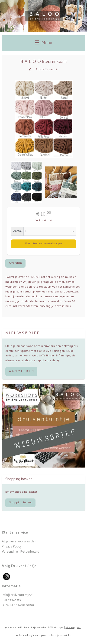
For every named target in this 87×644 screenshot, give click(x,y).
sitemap (70, 628)
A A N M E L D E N (21, 371)
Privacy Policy (12, 547)
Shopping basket (20, 503)
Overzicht (15, 263)
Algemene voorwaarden (19, 542)
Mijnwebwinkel (63, 635)
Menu (44, 43)
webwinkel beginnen (27, 635)
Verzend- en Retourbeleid (21, 552)
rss (79, 628)
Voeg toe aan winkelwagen (43, 244)
